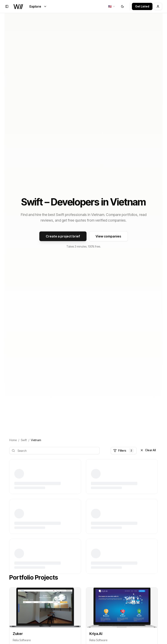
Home (13, 440)
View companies (108, 236)
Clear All (148, 450)
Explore (38, 6)
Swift (24, 440)
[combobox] (112, 6)
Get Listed (142, 6)
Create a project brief (63, 236)
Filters (124, 451)
